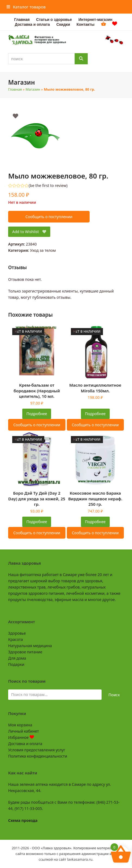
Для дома (17, 658)
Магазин (33, 89)
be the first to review (48, 186)
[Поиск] (81, 59)
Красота (15, 639)
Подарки (16, 664)
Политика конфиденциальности (38, 756)
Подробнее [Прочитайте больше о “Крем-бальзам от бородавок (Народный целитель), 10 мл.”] (37, 414)
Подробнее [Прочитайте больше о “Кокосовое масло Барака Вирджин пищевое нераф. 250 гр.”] (95, 522)
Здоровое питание (25, 652)
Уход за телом (43, 250)
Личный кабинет (23, 731)
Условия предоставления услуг (37, 750)
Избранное (21, 737)
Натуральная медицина (30, 646)
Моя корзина (20, 725)
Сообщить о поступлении (49, 217)
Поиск (114, 695)
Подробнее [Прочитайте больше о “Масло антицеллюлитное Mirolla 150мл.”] (95, 414)
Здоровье (17, 633)
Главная (15, 89)
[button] (26, 7)
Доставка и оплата (25, 744)
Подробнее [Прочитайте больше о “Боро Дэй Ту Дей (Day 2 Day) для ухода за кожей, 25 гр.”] (37, 522)
